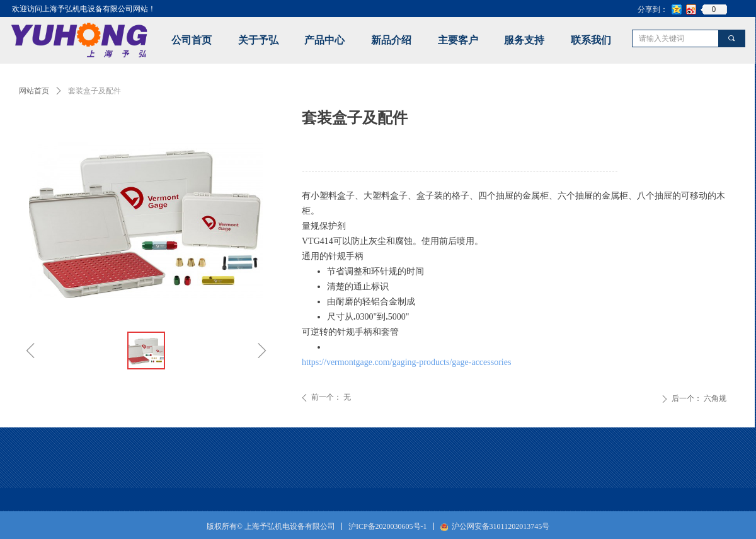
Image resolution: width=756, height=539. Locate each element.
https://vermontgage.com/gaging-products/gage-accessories (406, 362)
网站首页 (34, 91)
